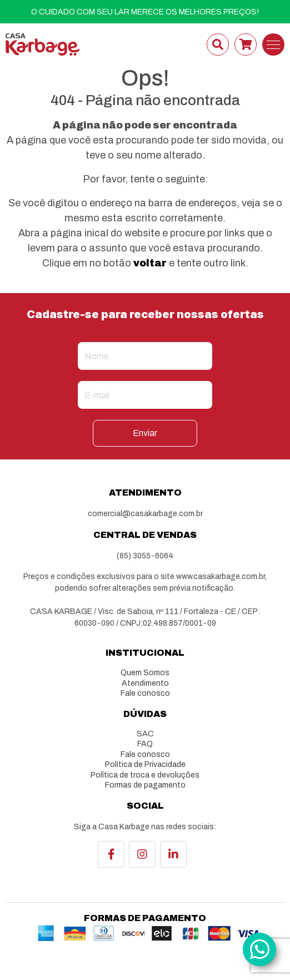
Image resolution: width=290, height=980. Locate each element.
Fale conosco (145, 693)
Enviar (145, 433)
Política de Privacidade (145, 764)
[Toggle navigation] (273, 44)
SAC (145, 734)
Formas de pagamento (145, 785)
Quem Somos (145, 673)
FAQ (145, 744)
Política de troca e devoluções (145, 775)
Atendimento (145, 683)
